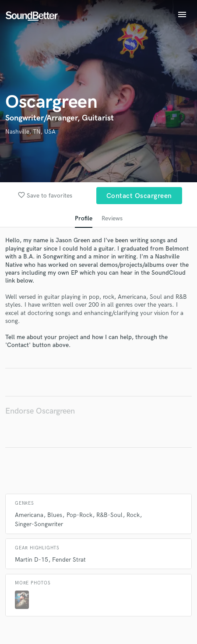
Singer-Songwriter (39, 524)
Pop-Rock (79, 515)
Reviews (112, 218)
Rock (133, 515)
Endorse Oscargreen (40, 411)
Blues (55, 515)
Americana (29, 515)
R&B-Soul (109, 515)
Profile (84, 218)
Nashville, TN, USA (30, 132)
